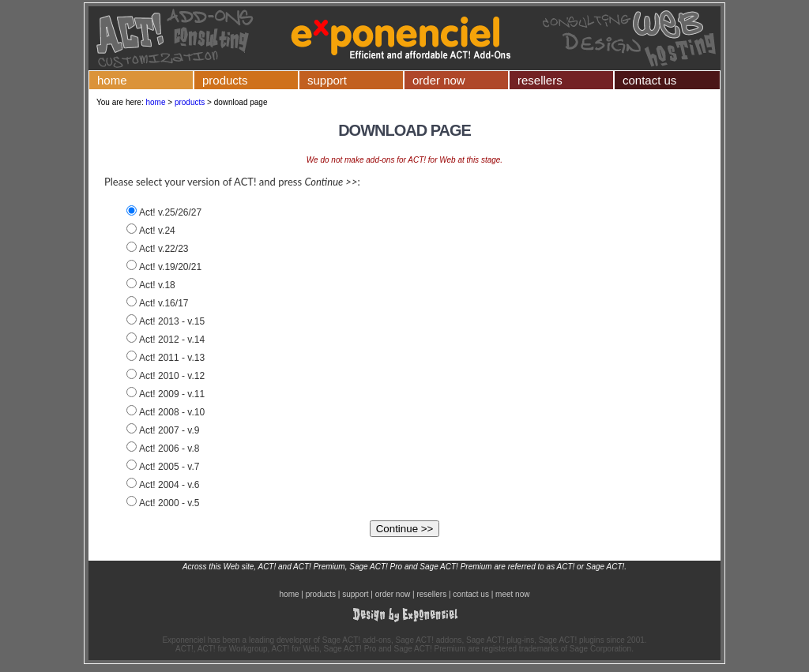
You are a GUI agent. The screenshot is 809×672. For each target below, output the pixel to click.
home (112, 80)
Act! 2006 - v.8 (169, 449)
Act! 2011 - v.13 (172, 358)
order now (439, 80)
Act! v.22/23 (164, 249)
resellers (540, 80)
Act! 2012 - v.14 (172, 340)
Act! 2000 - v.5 (169, 503)
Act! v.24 (157, 231)
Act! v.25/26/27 (170, 212)
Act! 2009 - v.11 (172, 394)
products (225, 80)
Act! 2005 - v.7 (169, 467)
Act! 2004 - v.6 (169, 485)
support (327, 80)
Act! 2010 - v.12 (172, 376)
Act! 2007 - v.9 (169, 430)
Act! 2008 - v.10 (172, 412)
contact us (649, 80)
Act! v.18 (157, 285)
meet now (512, 594)
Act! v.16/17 (164, 303)
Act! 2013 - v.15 (172, 321)
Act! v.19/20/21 (170, 267)
